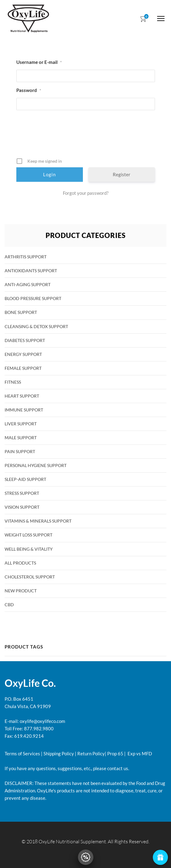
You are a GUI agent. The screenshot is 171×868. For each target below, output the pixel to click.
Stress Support (22, 493)
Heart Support (22, 396)
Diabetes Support (25, 340)
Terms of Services (22, 753)
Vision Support (22, 507)
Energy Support (23, 354)
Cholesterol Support (30, 577)
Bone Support (21, 312)
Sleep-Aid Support (25, 479)
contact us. (118, 768)
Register (122, 174)
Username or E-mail (39, 62)
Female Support (23, 368)
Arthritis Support (26, 257)
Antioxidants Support (31, 271)
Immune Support (24, 410)
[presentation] (86, 136)
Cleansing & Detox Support (36, 326)
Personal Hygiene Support (36, 465)
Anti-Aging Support (28, 284)
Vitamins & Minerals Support (38, 521)
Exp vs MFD (139, 753)
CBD (9, 605)
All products (20, 563)
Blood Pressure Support (33, 298)
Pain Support (20, 451)
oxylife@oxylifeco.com (42, 721)
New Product (21, 591)
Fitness (13, 382)
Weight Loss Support (28, 535)
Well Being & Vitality (29, 549)
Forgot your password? (86, 193)
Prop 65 (115, 753)
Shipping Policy (59, 753)
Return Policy (91, 753)
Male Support (21, 438)
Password (29, 90)
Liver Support (21, 424)
